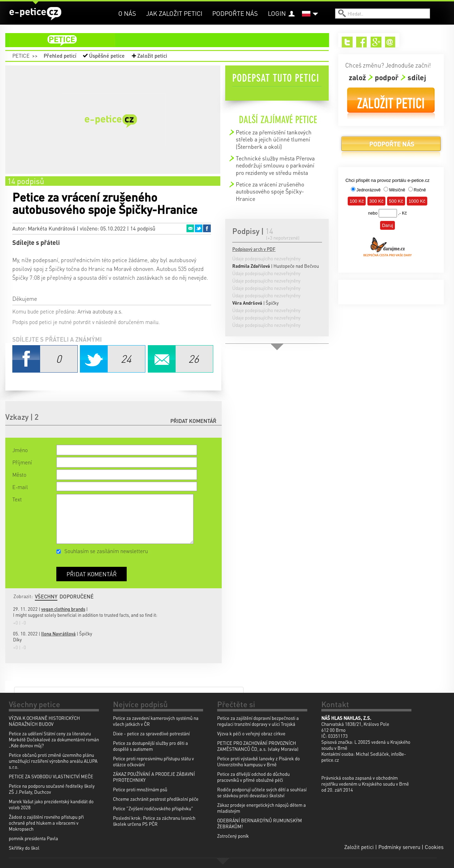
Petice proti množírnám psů (140, 789)
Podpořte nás (235, 13)
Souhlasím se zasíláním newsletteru (106, 551)
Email (190, 228)
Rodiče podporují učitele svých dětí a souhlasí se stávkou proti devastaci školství (262, 792)
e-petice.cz (35, 14)
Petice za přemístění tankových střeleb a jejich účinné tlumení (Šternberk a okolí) (274, 139)
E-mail (20, 487)
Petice (21, 56)
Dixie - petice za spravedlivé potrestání (151, 733)
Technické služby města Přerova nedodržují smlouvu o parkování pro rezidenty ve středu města (275, 165)
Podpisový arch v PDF (254, 249)
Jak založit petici (174, 13)
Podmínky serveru (399, 847)
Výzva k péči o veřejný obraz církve (251, 733)
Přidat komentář (193, 421)
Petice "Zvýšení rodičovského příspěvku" (153, 808)
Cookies (434, 847)
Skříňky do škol (24, 848)
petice (171, 40)
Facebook (207, 228)
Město (19, 475)
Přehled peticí (60, 56)
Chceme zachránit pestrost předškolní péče (156, 799)
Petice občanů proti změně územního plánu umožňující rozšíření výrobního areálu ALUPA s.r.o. (53, 761)
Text (17, 499)
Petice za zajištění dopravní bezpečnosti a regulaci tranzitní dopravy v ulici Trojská (258, 721)
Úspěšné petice (107, 56)
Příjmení (22, 462)
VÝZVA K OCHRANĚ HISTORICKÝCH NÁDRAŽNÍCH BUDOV (44, 721)
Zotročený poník (233, 836)
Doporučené (77, 596)
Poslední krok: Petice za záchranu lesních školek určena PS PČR (154, 821)
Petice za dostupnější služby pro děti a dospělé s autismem (150, 746)
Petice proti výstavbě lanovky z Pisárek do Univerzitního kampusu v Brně (258, 761)
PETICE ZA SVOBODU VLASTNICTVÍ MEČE (51, 776)
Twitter (198, 228)
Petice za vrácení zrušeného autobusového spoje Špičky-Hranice (270, 191)
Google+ (376, 42)
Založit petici (152, 56)
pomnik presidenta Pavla (33, 838)
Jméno (20, 450)
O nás (127, 13)
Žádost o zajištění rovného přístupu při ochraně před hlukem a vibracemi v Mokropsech (46, 823)
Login (277, 13)
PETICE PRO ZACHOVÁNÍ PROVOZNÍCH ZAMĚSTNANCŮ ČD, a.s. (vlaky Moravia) (258, 746)
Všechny (46, 596)
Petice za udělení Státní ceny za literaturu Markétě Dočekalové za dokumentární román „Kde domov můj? (54, 739)
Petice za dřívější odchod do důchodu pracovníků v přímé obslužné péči (253, 777)
